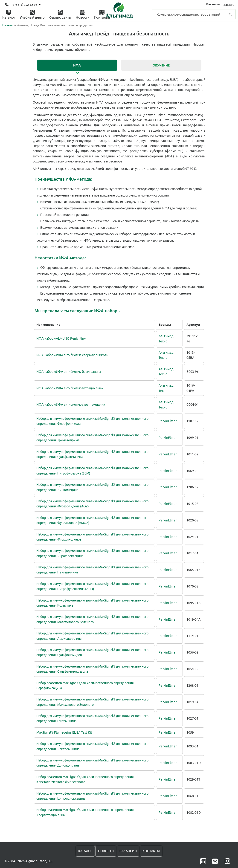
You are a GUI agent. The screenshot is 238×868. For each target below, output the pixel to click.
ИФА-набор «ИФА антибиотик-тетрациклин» (70, 387)
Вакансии (213, 4)
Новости (106, 850)
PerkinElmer (168, 420)
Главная (7, 25)
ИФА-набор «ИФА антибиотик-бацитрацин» (69, 370)
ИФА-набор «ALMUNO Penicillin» (61, 337)
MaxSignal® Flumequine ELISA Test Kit (64, 731)
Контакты (151, 850)
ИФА (77, 65)
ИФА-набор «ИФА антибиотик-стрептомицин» (71, 403)
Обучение (161, 65)
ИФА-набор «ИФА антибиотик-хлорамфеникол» (72, 354)
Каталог (85, 850)
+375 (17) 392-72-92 (24, 4)
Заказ (229, 4)
